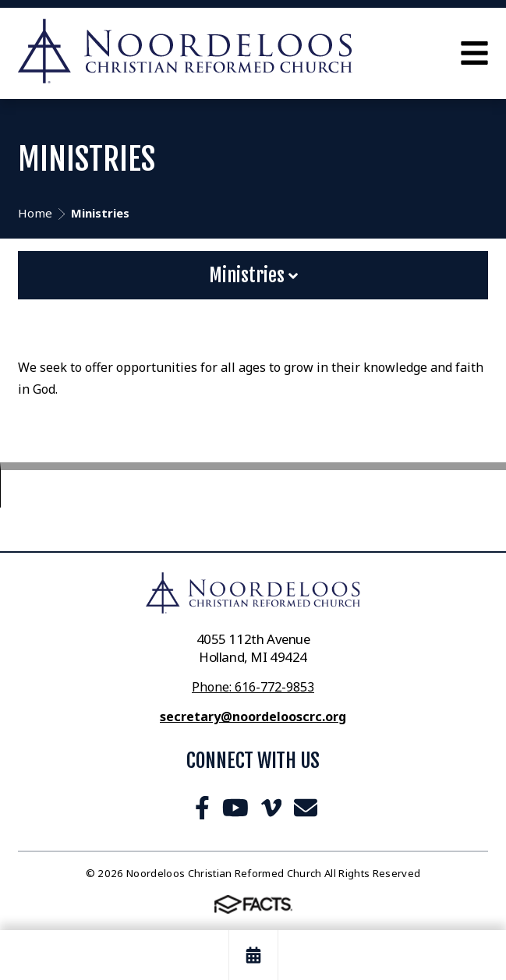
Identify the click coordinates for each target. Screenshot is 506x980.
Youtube (235, 808)
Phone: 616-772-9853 (253, 687)
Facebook (202, 808)
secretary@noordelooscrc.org (253, 716)
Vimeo (271, 808)
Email (306, 808)
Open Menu (474, 53)
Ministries (253, 275)
